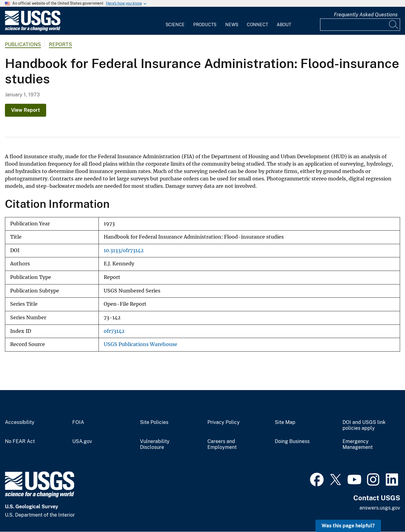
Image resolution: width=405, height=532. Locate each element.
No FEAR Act (20, 441)
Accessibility (20, 422)
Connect (257, 25)
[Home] (33, 30)
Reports (60, 44)
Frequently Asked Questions (366, 15)
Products (205, 25)
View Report (26, 110)
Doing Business (292, 441)
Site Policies (154, 422)
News (232, 25)
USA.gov (82, 441)
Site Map (285, 422)
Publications (23, 44)
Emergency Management (358, 444)
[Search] (394, 25)
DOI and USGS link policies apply (364, 425)
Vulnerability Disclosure (155, 444)
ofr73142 (114, 331)
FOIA (78, 422)
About (284, 25)
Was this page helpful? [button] (348, 526)
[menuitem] (175, 21)
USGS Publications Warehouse (140, 344)
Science (175, 25)
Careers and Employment (222, 444)
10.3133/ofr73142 (124, 250)
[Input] (360, 25)
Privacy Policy (224, 422)
